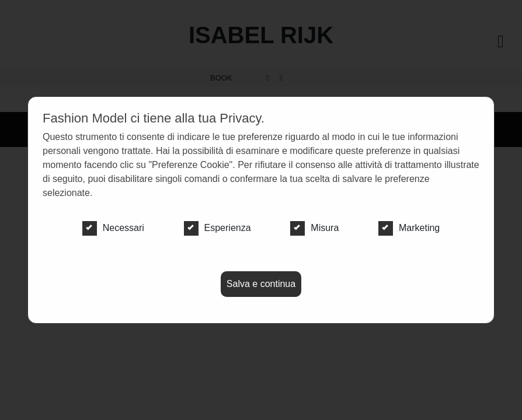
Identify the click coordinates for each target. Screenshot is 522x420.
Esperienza (218, 228)
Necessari (113, 228)
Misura (314, 228)
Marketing (409, 228)
